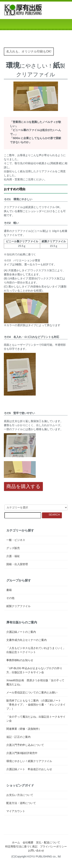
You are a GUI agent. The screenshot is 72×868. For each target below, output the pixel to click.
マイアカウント (16, 811)
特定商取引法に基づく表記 (21, 846)
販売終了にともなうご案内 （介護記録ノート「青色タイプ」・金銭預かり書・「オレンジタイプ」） (36, 705)
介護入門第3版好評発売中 (22, 753)
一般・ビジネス (16, 540)
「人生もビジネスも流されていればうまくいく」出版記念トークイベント (36, 650)
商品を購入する (23, 486)
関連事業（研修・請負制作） (24, 729)
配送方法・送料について (21, 803)
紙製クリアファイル (18, 606)
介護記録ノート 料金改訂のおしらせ (29, 769)
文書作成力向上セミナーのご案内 (26, 640)
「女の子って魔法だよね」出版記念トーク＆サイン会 (36, 719)
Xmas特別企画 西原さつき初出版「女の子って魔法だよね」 (35, 682)
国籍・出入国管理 (17, 564)
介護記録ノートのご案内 (21, 632)
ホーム (16, 842)
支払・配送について (48, 842)
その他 (10, 598)
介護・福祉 (13, 556)
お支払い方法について (20, 795)
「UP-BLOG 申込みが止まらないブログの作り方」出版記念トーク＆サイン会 (34, 670)
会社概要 (28, 842)
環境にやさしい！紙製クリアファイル (29, 761)
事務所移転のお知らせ (20, 660)
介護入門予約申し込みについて (25, 745)
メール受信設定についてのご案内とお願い (32, 692)
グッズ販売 (13, 548)
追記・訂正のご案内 (18, 737)
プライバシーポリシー (53, 846)
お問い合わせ (36, 851)
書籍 (9, 590)
